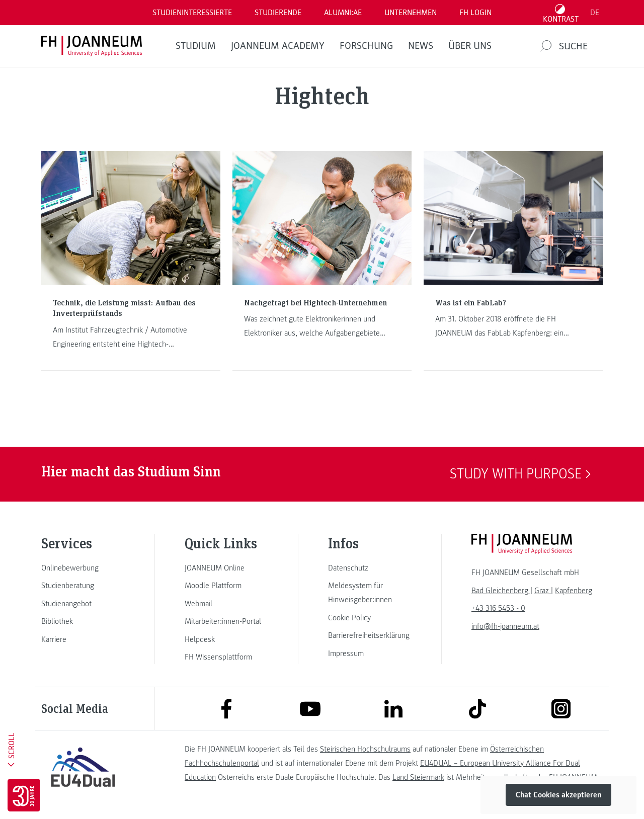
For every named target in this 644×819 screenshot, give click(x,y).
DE (595, 13)
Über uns (470, 46)
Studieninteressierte (192, 13)
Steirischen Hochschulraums (365, 749)
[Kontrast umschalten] (561, 13)
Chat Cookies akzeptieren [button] (558, 795)
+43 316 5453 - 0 (498, 608)
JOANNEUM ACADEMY (278, 46)
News (421, 46)
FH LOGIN (475, 13)
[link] (83, 568)
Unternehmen (411, 13)
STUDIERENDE (278, 13)
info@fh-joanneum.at (505, 626)
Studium (196, 46)
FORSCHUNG (366, 46)
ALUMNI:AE (343, 13)
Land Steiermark (418, 777)
